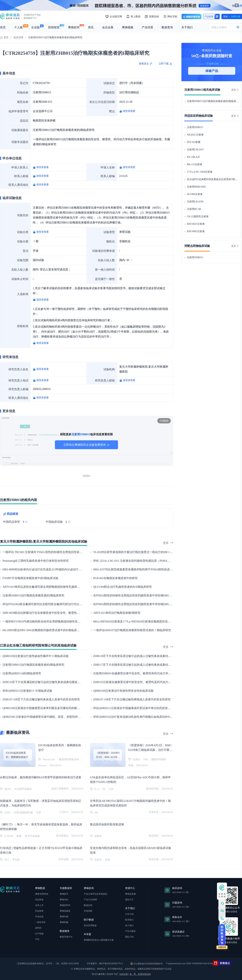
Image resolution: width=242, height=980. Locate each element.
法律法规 (123, 974)
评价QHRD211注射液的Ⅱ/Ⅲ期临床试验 (27, 691)
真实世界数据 (90, 925)
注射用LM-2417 (195, 150)
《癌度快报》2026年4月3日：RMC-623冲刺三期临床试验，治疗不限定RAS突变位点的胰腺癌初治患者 (150, 750)
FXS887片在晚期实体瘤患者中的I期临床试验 (30, 578)
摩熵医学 (64, 894)
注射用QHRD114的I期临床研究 (22, 673)
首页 (3, 27)
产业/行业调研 (90, 900)
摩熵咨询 (74, 27)
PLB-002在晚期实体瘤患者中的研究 (115, 578)
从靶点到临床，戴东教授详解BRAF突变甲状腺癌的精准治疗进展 (41, 777)
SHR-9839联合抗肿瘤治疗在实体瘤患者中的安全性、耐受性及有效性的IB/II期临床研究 (57, 613)
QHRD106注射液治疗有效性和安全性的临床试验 (123, 691)
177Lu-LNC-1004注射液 (200, 172)
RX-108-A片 (193, 157)
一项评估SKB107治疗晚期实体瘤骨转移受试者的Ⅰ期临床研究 (132, 630)
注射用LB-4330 (195, 202)
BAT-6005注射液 (196, 231)
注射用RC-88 (194, 209)
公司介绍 (129, 914)
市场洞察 (88, 911)
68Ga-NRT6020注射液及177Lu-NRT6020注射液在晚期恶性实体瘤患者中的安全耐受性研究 (149, 621)
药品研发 (39, 900)
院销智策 (54, 27)
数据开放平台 (192, 16)
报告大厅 (129, 900)
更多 (168, 543)
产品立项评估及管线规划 (95, 894)
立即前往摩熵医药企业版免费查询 (86, 445)
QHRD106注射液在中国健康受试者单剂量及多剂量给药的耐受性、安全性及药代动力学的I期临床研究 (66, 708)
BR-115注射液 (195, 164)
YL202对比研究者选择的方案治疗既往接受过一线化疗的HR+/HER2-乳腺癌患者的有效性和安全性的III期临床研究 (164, 552)
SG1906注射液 (195, 194)
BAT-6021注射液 (196, 224)
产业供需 (147, 27)
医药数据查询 (222, 935)
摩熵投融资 (65, 911)
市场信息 (39, 917)
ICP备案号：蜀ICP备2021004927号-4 (105, 964)
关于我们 (187, 27)
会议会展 (108, 27)
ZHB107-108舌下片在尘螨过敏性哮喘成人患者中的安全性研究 (132, 699)
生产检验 (39, 934)
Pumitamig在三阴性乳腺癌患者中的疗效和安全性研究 (36, 561)
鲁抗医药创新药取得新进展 (107, 824)
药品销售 (39, 911)
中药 (37, 939)
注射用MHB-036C (197, 187)
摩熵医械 (64, 922)
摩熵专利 (64, 900)
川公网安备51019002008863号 (147, 964)
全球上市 (39, 905)
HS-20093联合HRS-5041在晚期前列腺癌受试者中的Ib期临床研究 (43, 630)
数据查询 (167, 27)
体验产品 (212, 71)
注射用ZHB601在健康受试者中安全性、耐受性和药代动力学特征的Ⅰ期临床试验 (143, 673)
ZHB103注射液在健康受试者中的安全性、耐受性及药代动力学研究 (135, 682)
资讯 (91, 27)
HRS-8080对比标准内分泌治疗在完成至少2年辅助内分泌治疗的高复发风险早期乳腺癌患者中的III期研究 (67, 569)
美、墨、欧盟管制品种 (140, 974)
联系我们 (129, 920)
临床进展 (18, 37)
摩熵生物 (64, 917)
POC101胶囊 (194, 142)
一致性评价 (40, 922)
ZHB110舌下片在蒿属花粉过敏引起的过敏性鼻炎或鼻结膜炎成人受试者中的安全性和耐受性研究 (63, 682)
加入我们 (129, 925)
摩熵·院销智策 (42, 894)
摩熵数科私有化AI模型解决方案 (99, 940)
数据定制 (88, 905)
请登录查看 (129, 111)
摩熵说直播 (130, 894)
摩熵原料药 (65, 905)
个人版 (18, 27)
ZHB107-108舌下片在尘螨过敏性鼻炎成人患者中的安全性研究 (41, 699)
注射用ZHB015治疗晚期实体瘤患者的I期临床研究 (33, 595)
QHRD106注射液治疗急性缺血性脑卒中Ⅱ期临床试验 (36, 656)
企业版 (35, 27)
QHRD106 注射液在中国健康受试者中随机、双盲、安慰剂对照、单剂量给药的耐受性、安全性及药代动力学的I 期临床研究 (79, 717)
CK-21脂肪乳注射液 (198, 216)
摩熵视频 (128, 27)
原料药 (38, 928)
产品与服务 (130, 931)
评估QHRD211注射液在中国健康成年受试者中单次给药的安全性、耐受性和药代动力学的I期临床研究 (156, 708)
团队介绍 (129, 937)
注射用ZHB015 (195, 127)
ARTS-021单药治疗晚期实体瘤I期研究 (117, 613)
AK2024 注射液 (195, 135)
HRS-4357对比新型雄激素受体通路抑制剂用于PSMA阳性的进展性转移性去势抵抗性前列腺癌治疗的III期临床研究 (164, 569)
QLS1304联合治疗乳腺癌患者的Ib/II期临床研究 (123, 587)
